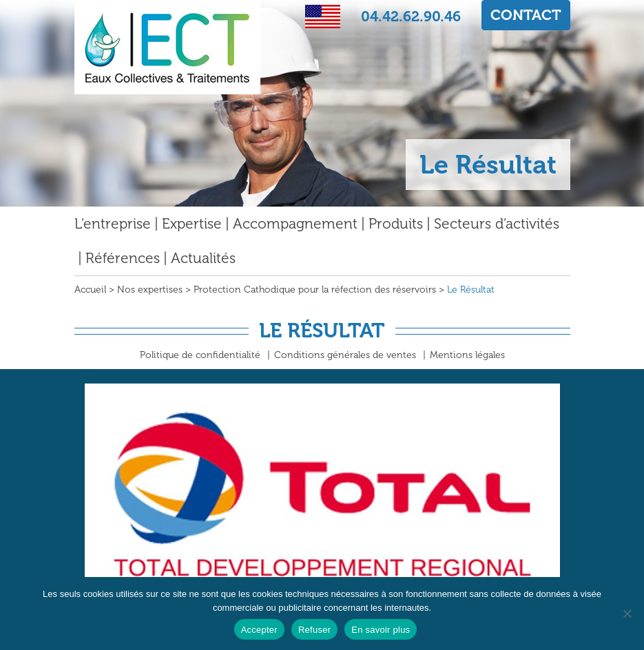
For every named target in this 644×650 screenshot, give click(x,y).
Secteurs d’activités (497, 223)
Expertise (192, 223)
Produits (396, 223)
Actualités (203, 258)
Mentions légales (467, 355)
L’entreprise (113, 223)
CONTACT (526, 15)
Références (123, 258)
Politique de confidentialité (200, 355)
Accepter (259, 630)
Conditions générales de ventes (345, 355)
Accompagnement (295, 223)
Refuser (314, 630)
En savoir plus (381, 630)
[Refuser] (627, 614)
